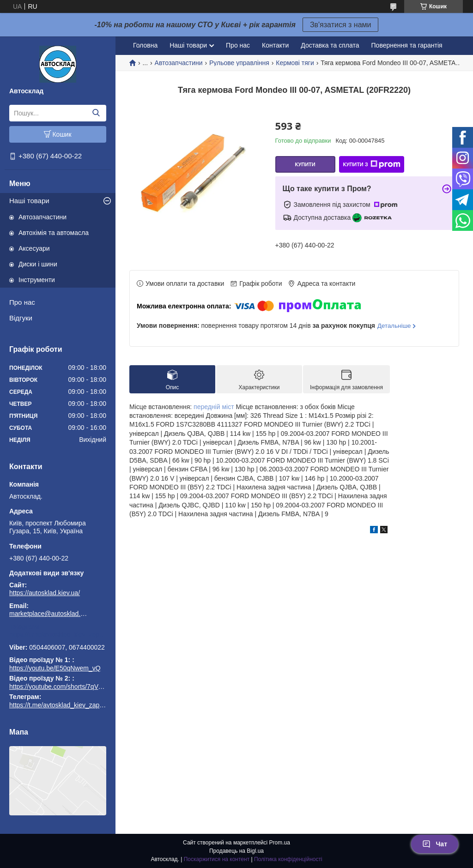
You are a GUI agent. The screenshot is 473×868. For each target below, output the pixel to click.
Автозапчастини (42, 217)
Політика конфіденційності (288, 859)
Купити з (371, 164)
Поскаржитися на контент (217, 859)
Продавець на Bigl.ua (236, 851)
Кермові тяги (295, 63)
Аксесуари (34, 248)
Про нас (22, 302)
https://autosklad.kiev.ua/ (45, 593)
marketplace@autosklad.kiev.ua (49, 614)
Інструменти (37, 280)
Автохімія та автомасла (54, 233)
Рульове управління (239, 63)
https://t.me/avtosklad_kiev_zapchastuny (58, 634)
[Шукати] (96, 113)
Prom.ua (280, 843)
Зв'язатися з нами (341, 25)
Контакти (275, 45)
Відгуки (21, 318)
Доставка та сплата (330, 45)
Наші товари (29, 201)
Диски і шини (38, 264)
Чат (435, 844)
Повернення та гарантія (407, 45)
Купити (305, 164)
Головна (145, 45)
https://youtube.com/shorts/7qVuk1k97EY (68, 687)
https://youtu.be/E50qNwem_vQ (55, 668)
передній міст (214, 407)
